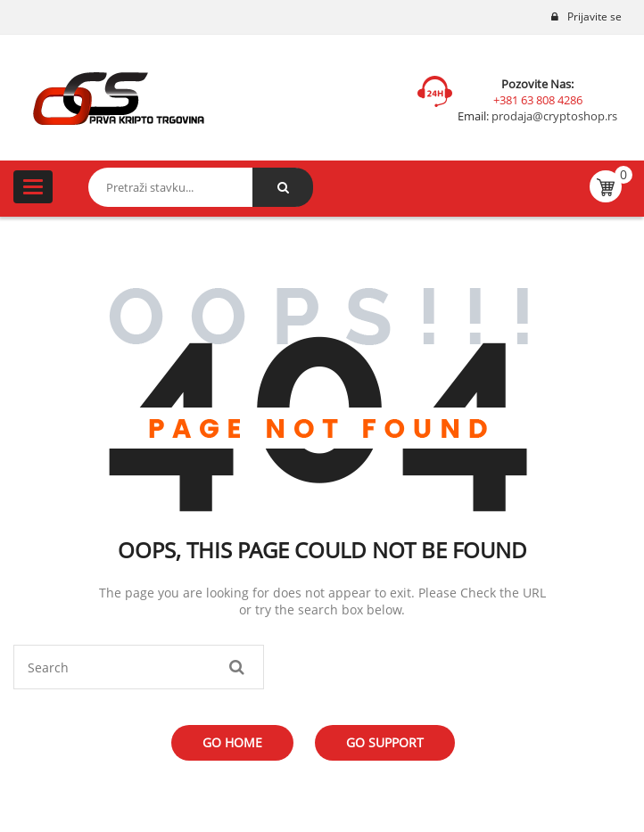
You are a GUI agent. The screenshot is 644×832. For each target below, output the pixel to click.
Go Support (385, 742)
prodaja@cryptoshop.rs (553, 116)
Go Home (232, 742)
